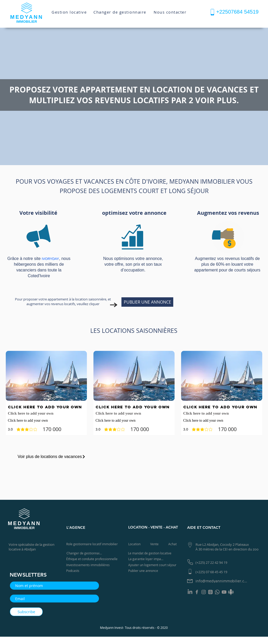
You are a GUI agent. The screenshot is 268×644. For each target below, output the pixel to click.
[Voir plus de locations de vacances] (52, 457)
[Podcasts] (74, 571)
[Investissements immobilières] (89, 565)
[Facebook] (197, 592)
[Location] (135, 544)
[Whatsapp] (217, 592)
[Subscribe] (26, 612)
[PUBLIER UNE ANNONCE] (147, 302)
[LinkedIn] (190, 592)
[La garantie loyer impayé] (147, 559)
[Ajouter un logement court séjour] (154, 565)
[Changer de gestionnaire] (120, 12)
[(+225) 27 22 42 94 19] (213, 562)
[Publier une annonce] (144, 571)
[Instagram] (204, 592)
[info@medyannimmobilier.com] (223, 581)
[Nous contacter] (171, 12)
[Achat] (173, 544)
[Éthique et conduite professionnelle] (93, 559)
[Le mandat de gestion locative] (150, 553)
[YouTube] (224, 592)
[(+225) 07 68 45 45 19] (213, 572)
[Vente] (155, 544)
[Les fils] (210, 592)
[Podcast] (231, 592)
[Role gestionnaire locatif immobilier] (93, 544)
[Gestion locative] (70, 12)
